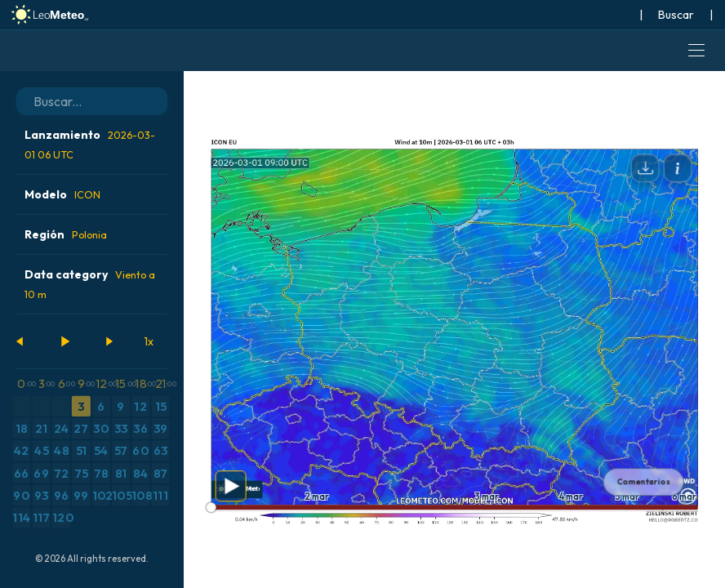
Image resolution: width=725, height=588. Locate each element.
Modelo (62, 194)
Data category (90, 284)
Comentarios (644, 481)
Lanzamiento (90, 144)
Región (66, 234)
